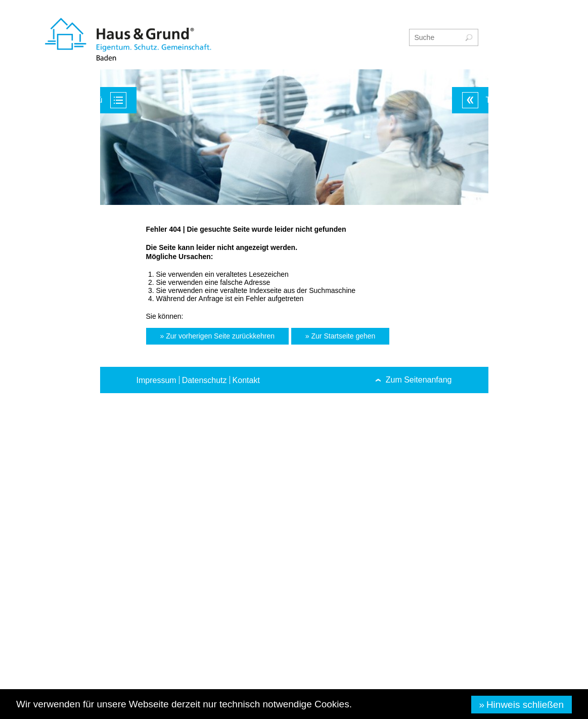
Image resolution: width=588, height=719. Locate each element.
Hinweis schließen (525, 705)
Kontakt (246, 380)
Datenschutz (205, 380)
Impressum (156, 380)
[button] (217, 336)
